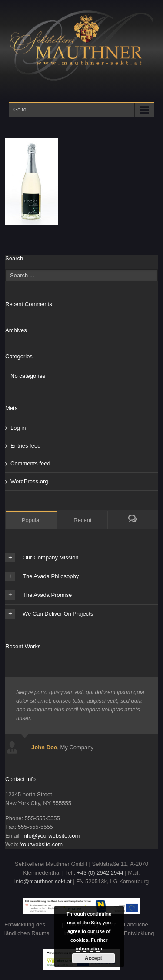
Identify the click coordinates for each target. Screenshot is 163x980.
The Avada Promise (38, 595)
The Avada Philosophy (42, 576)
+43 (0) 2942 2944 (100, 873)
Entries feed (25, 446)
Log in (18, 428)
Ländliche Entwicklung (139, 929)
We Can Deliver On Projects (49, 614)
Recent (82, 520)
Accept (93, 958)
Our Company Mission (42, 558)
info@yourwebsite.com (51, 836)
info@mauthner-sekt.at (43, 881)
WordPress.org (29, 481)
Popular (32, 520)
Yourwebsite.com (41, 844)
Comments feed (30, 463)
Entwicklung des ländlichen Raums (27, 929)
